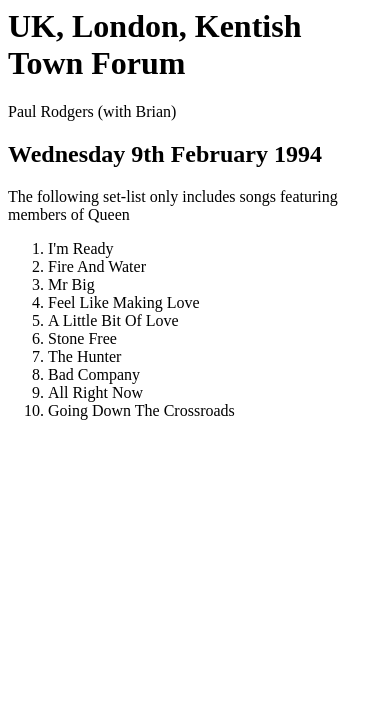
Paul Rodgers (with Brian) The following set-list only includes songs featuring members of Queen (192, 261)
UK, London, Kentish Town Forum (154, 44)
